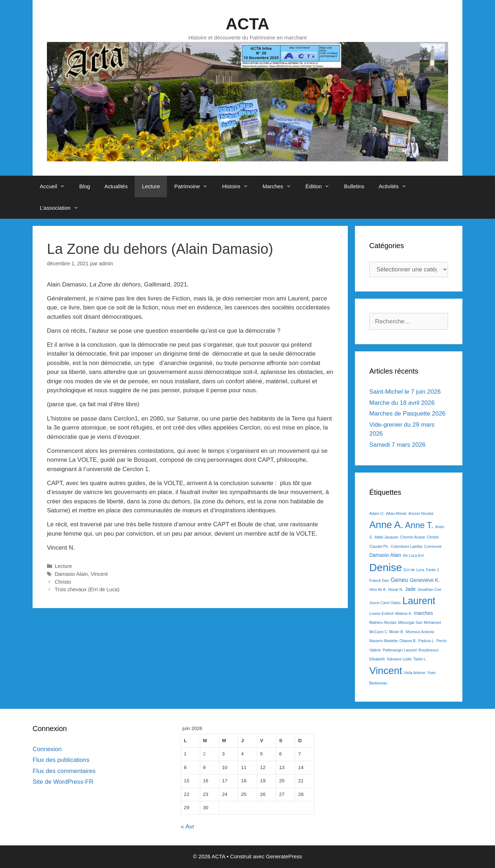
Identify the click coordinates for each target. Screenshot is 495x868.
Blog (85, 186)
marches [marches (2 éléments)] (423, 613)
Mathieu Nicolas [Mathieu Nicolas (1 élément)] (383, 622)
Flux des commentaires (64, 771)
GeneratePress (284, 856)
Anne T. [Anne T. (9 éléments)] (419, 525)
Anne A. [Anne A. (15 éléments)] (386, 525)
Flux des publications (61, 760)
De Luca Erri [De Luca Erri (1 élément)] (414, 555)
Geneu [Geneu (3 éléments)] (399, 580)
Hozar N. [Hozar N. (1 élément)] (396, 589)
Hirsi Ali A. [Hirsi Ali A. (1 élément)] (378, 589)
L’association (63, 208)
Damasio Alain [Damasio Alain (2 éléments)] (385, 555)
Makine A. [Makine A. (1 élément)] (404, 613)
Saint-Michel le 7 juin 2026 (405, 392)
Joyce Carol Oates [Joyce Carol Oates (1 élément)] (385, 603)
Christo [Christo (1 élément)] (433, 537)
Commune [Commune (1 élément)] (433, 546)
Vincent (99, 574)
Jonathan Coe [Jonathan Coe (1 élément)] (429, 589)
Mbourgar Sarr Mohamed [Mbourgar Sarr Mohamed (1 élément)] (420, 622)
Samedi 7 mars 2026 (397, 445)
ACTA (247, 24)
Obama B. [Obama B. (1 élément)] (408, 641)
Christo (63, 582)
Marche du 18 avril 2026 (402, 403)
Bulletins (354, 186)
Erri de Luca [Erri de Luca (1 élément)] (414, 570)
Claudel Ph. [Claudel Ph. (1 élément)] (379, 546)
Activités (396, 186)
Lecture (151, 186)
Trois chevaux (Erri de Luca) (87, 589)
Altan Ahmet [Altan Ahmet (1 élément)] (396, 513)
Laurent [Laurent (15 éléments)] (419, 601)
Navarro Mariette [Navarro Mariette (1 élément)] (383, 641)
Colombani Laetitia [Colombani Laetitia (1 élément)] (407, 546)
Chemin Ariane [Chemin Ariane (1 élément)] (413, 537)
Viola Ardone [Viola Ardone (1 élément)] (415, 673)
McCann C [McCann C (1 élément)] (378, 632)
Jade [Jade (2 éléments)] (410, 589)
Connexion (47, 749)
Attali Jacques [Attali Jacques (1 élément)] (386, 537)
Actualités (116, 186)
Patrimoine (194, 186)
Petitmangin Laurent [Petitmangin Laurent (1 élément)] (400, 650)
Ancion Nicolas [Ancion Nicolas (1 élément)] (421, 513)
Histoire (239, 186)
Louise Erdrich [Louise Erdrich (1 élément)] (381, 613)
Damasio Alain (71, 574)
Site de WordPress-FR (63, 782)
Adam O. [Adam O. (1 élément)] (377, 513)
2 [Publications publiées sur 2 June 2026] (205, 754)
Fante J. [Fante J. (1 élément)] (433, 570)
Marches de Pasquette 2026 (407, 414)
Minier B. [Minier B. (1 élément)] (397, 632)
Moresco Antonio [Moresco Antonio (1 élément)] (420, 632)
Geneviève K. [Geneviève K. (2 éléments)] (425, 580)
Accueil (56, 186)
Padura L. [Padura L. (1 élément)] (427, 641)
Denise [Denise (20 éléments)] (386, 567)
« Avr (187, 827)
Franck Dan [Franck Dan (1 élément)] (379, 580)
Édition (321, 186)
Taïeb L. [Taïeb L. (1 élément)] (420, 659)
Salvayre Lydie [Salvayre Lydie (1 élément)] (399, 659)
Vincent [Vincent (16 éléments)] (386, 671)
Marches (280, 186)
